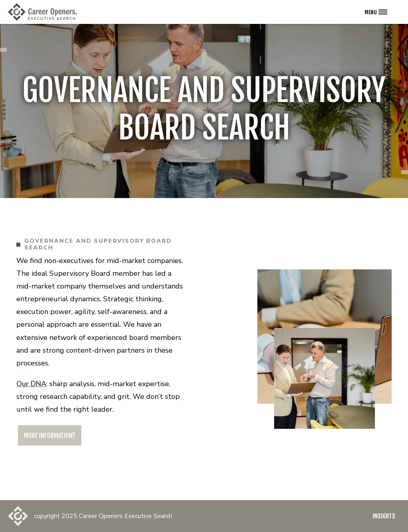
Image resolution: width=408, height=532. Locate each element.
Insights (384, 516)
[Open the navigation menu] (376, 12)
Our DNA (31, 384)
